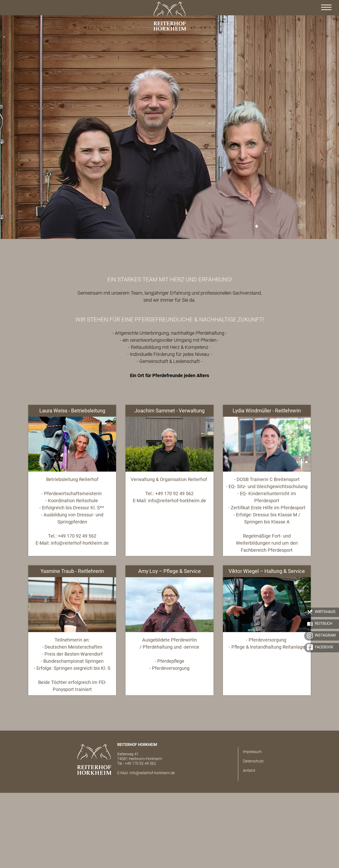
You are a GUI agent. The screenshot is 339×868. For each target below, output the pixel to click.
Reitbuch (323, 623)
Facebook (324, 647)
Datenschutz (253, 761)
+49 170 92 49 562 (140, 763)
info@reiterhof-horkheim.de (152, 773)
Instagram (325, 635)
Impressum (252, 752)
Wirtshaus (325, 612)
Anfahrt (249, 771)
